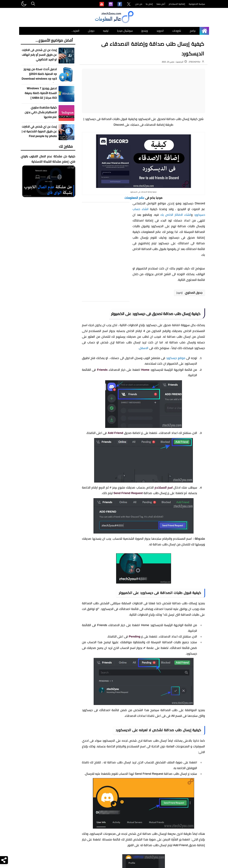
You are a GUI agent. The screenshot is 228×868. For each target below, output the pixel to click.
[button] (189, 293)
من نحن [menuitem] (139, 4)
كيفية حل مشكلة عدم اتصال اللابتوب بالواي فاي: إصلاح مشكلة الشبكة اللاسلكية (48, 159)
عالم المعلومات (134, 198)
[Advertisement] (144, 91)
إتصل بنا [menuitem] (149, 4)
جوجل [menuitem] (91, 31)
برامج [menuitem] (193, 31)
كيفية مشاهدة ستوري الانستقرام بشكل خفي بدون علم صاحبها (41, 112)
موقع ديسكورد (176, 358)
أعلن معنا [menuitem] (161, 4)
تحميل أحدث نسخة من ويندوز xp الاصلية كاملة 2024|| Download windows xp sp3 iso (39, 76)
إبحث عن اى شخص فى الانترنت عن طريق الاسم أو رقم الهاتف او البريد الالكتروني (39, 55)
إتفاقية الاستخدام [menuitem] (177, 4)
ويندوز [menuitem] (145, 31)
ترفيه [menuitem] (106, 31)
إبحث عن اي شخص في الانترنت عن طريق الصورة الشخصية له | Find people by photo (39, 131)
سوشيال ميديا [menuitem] (125, 31)
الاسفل (144, 348)
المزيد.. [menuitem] (75, 31)
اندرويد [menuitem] (160, 31)
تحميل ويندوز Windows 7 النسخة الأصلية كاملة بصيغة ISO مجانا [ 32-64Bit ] (41, 93)
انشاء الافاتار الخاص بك (176, 215)
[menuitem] (129, 4)
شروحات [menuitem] (177, 31)
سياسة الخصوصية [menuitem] (197, 4)
